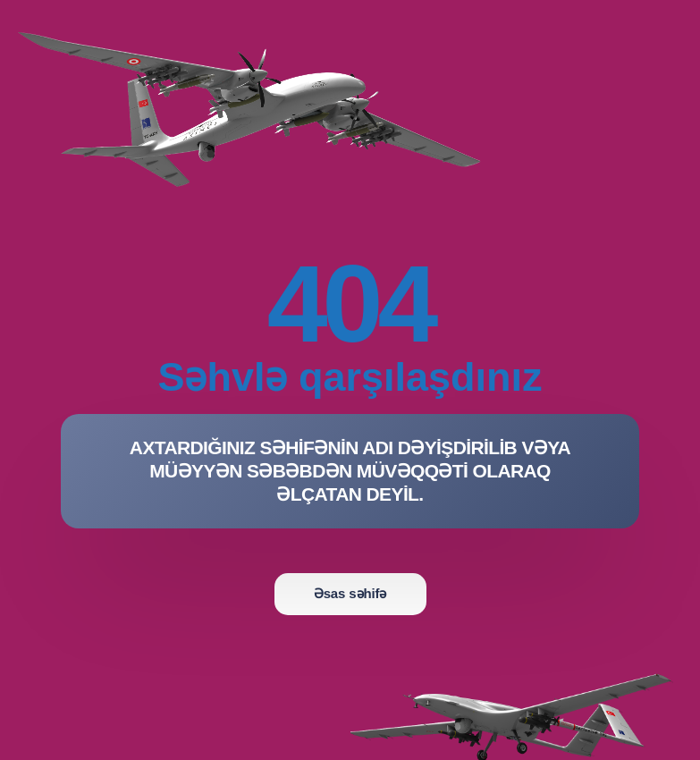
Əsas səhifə (350, 593)
